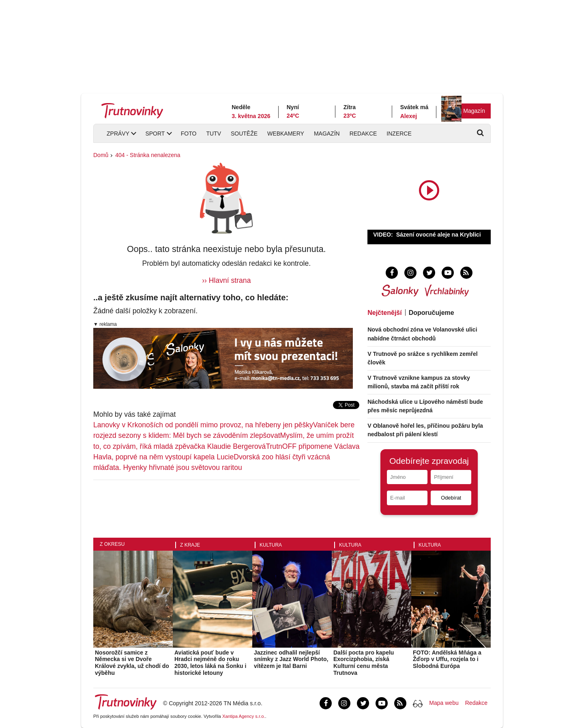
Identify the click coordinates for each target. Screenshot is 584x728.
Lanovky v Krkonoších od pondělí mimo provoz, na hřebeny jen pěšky (203, 425)
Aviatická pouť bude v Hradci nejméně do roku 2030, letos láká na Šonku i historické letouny (210, 663)
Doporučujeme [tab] (432, 313)
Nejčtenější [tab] (384, 313)
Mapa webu (444, 703)
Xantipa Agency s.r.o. (244, 716)
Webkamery (286, 134)
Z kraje (190, 545)
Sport (155, 134)
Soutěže (244, 134)
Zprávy (118, 134)
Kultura (271, 545)
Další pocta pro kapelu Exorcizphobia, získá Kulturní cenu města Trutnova (364, 663)
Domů (101, 155)
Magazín (474, 111)
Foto (189, 134)
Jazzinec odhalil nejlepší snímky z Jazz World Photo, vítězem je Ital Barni (291, 659)
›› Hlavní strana (226, 280)
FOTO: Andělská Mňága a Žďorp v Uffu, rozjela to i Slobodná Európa (447, 659)
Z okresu (112, 544)
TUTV (214, 134)
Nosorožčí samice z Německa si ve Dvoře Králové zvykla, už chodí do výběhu (132, 663)
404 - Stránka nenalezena (148, 155)
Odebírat (451, 498)
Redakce (363, 134)
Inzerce (399, 134)
